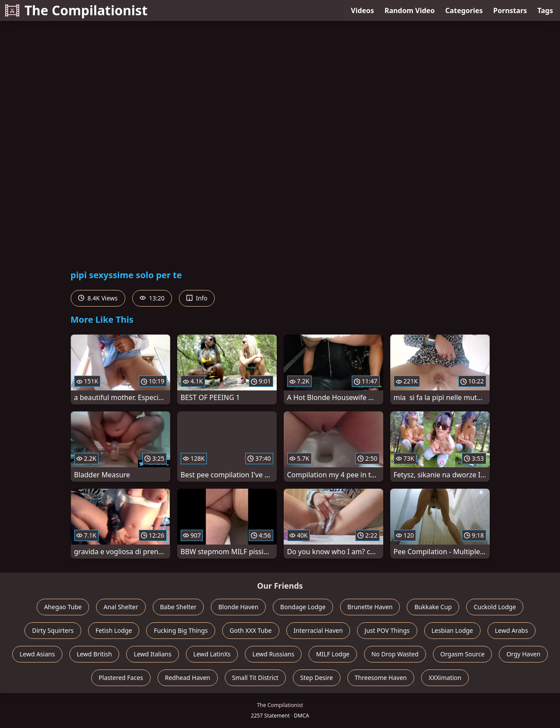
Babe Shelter (179, 607)
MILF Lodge (333, 654)
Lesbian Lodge (452, 630)
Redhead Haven (188, 678)
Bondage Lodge (303, 607)
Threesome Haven (381, 678)
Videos (362, 10)
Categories (464, 10)
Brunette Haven (370, 607)
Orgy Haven (523, 654)
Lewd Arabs (512, 630)
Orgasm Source (462, 654)
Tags (545, 10)
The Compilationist (76, 10)
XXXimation (445, 678)
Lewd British (94, 654)
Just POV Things (387, 630)
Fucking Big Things (181, 630)
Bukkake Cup (433, 607)
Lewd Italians (152, 654)
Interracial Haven (318, 630)
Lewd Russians (273, 654)
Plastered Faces (121, 678)
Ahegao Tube (63, 607)
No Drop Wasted (395, 654)
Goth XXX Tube (251, 630)
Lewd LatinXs (212, 654)
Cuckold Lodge (495, 607)
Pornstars (510, 10)
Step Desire (317, 678)
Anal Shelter (121, 607)
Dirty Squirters (53, 630)
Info (197, 298)
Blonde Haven (238, 607)
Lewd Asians (37, 654)
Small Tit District (255, 678)
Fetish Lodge (114, 630)
